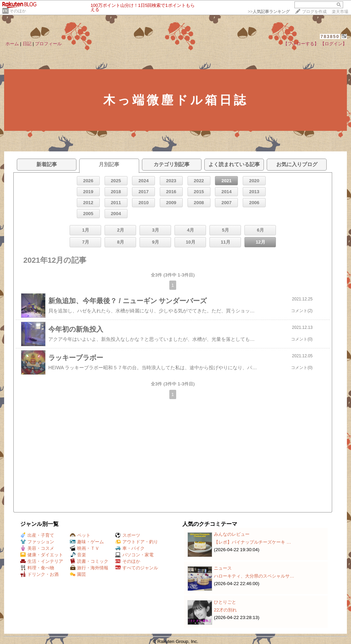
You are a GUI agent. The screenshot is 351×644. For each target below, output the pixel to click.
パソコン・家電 (134, 555)
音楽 (78, 555)
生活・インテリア (42, 561)
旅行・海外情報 (89, 568)
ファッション (37, 542)
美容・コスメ (37, 548)
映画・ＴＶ (85, 548)
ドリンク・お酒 (39, 574)
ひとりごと (225, 602)
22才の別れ (225, 610)
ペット (80, 535)
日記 (27, 44)
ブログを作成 (314, 12)
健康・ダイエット (42, 555)
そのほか (18, 11)
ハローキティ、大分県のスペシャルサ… (254, 576)
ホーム (12, 44)
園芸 (78, 574)
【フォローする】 (301, 44)
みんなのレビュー (232, 534)
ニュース (223, 568)
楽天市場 (340, 12)
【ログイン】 (334, 44)
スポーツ (128, 535)
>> (269, 12)
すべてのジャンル (137, 568)
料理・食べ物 (37, 568)
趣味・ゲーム (87, 542)
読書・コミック (89, 561)
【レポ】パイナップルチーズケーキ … (252, 542)
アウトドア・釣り (137, 542)
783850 (330, 36)
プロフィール (48, 44)
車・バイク (130, 548)
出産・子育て (37, 535)
